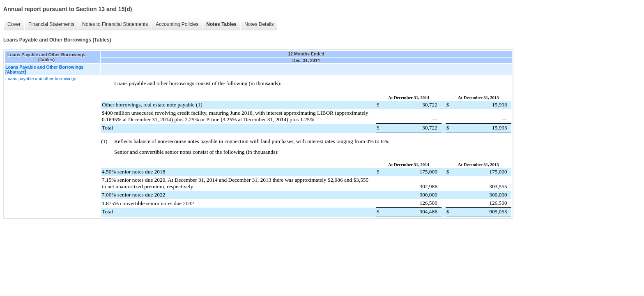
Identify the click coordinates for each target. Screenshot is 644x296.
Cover (14, 24)
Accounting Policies (177, 24)
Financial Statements (51, 24)
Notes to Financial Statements (115, 24)
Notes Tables (221, 24)
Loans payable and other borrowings (41, 79)
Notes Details (259, 24)
